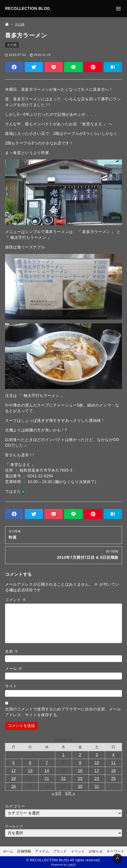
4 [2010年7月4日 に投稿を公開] (114, 755)
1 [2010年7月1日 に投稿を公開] (64, 755)
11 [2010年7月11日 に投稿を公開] (113, 763)
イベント (78, 851)
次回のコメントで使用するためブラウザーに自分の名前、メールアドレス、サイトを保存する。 (63, 712)
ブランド (60, 851)
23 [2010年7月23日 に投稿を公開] (80, 779)
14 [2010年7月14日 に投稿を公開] (47, 771)
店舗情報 (24, 851)
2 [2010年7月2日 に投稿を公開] (80, 755)
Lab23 (72, 865)
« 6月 (57, 793)
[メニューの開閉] (118, 9)
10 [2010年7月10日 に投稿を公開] (97, 763)
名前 (12, 651)
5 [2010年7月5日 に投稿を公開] (14, 763)
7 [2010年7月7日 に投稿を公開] (47, 763)
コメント (16, 600)
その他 (12, 45)
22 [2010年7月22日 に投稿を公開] (63, 779)
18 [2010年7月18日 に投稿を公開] (113, 771)
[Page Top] (117, 858)
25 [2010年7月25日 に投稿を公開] (113, 779)
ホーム (8, 851)
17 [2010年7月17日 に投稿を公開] (97, 771)
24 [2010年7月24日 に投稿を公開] (97, 779)
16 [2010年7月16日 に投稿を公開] (80, 771)
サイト (11, 686)
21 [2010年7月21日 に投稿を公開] (47, 779)
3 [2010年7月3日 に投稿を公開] (97, 755)
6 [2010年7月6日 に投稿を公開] (30, 763)
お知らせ (96, 851)
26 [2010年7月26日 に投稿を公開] (14, 786)
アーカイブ (14, 827)
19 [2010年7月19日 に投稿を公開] (14, 779)
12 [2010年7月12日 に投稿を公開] (14, 771)
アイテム (42, 851)
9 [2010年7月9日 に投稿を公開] (80, 763)
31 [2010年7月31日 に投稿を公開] (97, 786)
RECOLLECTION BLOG (28, 9)
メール (14, 669)
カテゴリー (15, 806)
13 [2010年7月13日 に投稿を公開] (30, 771)
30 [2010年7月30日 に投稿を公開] (80, 786)
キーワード (115, 851)
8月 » (70, 793)
